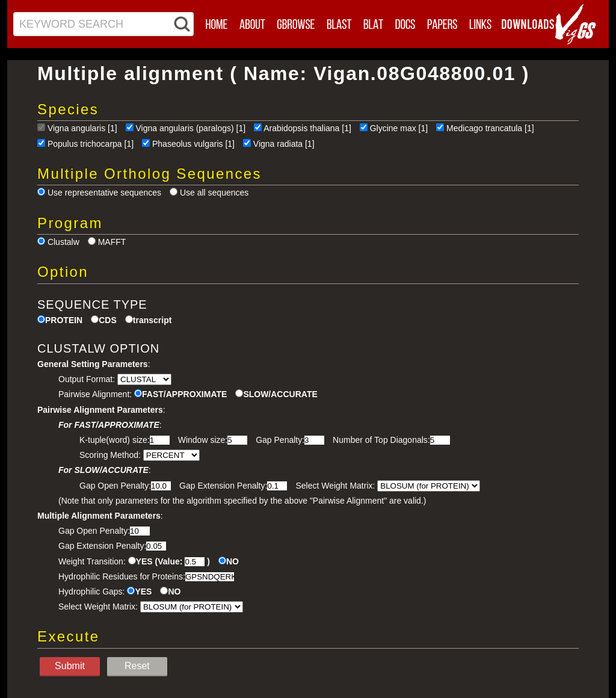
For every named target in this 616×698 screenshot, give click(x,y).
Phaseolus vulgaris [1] (193, 144)
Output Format (85, 379)
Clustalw (63, 242)
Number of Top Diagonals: (381, 440)
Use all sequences (214, 193)
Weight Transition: (92, 561)
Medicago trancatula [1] (490, 128)
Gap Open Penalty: (115, 486)
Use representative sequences (104, 193)
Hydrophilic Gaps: (92, 591)
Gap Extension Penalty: (223, 486)
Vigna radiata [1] (284, 144)
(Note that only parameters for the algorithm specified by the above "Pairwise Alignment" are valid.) (242, 501)
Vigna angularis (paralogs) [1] (191, 128)
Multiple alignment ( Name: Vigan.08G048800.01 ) (283, 73)
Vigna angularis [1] (82, 128)
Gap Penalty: (280, 440)
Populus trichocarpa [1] (91, 144)
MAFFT (112, 242)
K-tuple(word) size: (115, 440)
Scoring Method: (110, 455)
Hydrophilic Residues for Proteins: (122, 576)
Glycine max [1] (399, 128)
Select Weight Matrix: (335, 486)
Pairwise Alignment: (95, 394)
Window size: (203, 440)
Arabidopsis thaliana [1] (307, 128)
